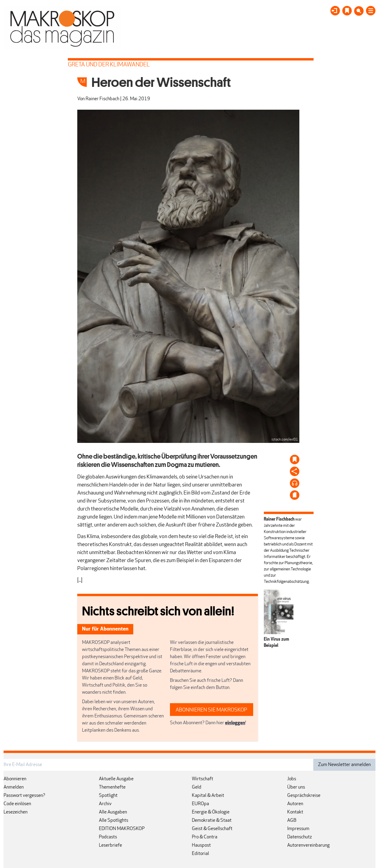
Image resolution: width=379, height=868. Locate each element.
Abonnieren (15, 779)
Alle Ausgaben (113, 812)
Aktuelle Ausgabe (116, 779)
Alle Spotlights (114, 821)
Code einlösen (17, 804)
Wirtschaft (203, 779)
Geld (197, 787)
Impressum (298, 829)
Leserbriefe (110, 845)
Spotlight (108, 796)
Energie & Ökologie (211, 812)
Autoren (295, 804)
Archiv (105, 804)
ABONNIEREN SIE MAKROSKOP (211, 710)
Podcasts (108, 837)
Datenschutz (299, 837)
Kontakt (295, 812)
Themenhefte (112, 787)
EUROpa (200, 804)
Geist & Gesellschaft (212, 829)
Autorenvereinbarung (308, 845)
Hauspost (201, 845)
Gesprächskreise (304, 796)
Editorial (200, 854)
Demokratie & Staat (212, 821)
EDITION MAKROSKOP (122, 829)
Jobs (292, 779)
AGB (292, 821)
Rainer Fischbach (102, 99)
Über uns (296, 787)
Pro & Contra (205, 837)
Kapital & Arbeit (208, 796)
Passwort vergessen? (24, 796)
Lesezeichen (16, 812)
